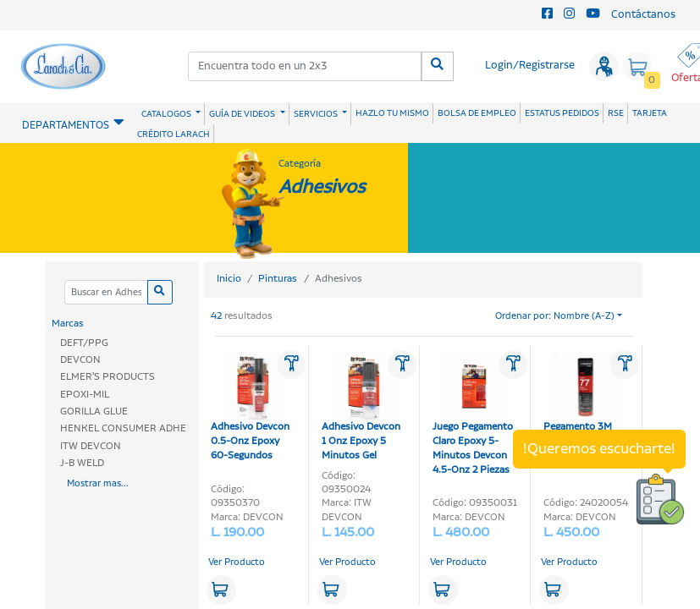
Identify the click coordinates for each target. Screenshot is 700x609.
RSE (616, 113)
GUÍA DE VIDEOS (243, 114)
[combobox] (306, 66)
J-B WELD (82, 463)
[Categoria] (106, 292)
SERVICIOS (317, 114)
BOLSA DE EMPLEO (477, 113)
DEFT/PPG (84, 343)
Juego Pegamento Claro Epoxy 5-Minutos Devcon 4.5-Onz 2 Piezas (473, 414)
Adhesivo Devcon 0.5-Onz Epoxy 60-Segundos (250, 407)
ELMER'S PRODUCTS (107, 377)
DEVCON (80, 360)
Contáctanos (643, 15)
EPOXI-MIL (85, 395)
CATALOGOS (167, 114)
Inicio (229, 279)
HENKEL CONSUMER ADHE (123, 428)
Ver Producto (237, 562)
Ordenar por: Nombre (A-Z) (555, 316)
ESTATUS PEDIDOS (562, 113)
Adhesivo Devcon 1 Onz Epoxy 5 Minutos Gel (361, 407)
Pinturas (278, 279)
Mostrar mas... (98, 484)
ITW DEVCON (91, 446)
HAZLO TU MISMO (392, 113)
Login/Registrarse (530, 66)
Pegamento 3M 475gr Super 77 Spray (581, 407)
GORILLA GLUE (94, 411)
